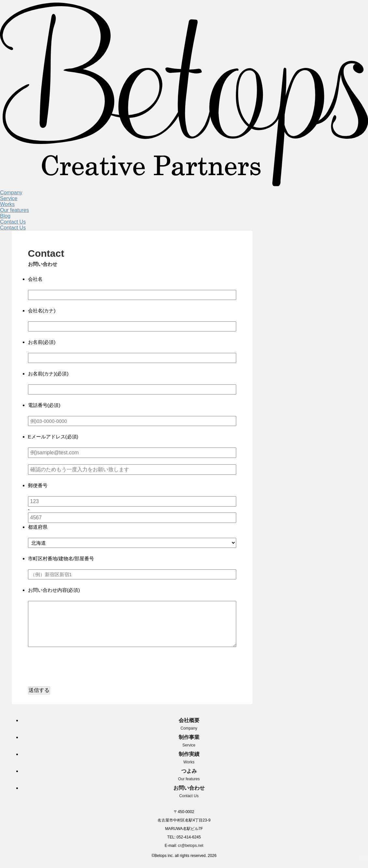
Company (11, 193)
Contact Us (13, 222)
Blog (5, 216)
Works (7, 204)
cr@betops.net (191, 846)
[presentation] (77, 669)
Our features (14, 210)
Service (9, 198)
